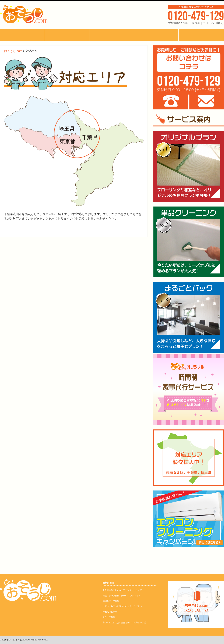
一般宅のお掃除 (110, 612)
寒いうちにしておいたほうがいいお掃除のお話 (124, 622)
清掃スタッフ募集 (111, 601)
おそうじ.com (20, 640)
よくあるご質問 (22, 69)
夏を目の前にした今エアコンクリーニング (122, 590)
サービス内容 (22, 46)
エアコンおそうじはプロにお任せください (122, 606)
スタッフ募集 (109, 617)
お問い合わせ (22, 81)
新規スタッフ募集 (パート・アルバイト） (123, 596)
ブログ (22, 58)
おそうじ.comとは (22, 35)
